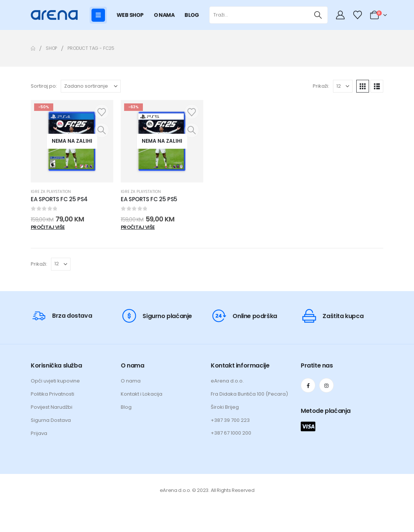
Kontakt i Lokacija (142, 394)
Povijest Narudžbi (52, 407)
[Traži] (318, 15)
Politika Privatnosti (52, 394)
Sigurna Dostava (51, 420)
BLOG (192, 15)
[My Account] (341, 15)
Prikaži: (321, 86)
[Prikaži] (343, 86)
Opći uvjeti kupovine (55, 381)
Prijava (39, 433)
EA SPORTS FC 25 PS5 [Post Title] (149, 199)
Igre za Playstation (51, 192)
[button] (363, 86)
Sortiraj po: (44, 86)
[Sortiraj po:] (91, 86)
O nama (131, 381)
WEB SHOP (130, 15)
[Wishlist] (357, 15)
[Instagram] (326, 385)
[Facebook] (308, 385)
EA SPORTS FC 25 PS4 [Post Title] (59, 199)
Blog (126, 407)
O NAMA (164, 15)
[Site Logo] (54, 15)
